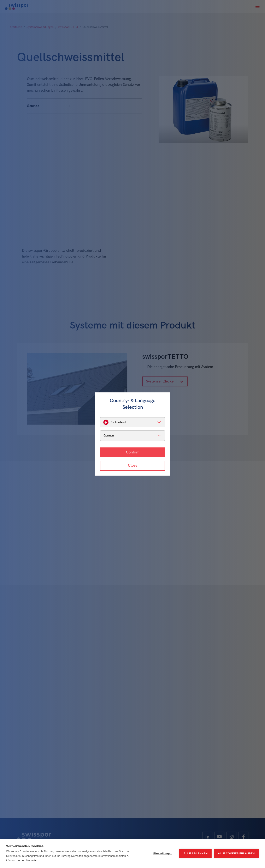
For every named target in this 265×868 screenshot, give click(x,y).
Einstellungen (163, 853)
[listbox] (132, 422)
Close (133, 466)
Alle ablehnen (195, 853)
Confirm (133, 452)
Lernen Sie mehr (27, 860)
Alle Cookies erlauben (236, 853)
